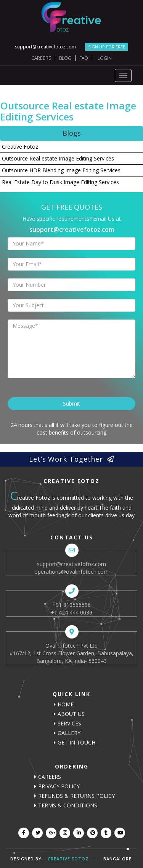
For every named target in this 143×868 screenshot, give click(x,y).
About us (71, 714)
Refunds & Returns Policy (76, 796)
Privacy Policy (59, 786)
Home (66, 704)
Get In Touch (76, 742)
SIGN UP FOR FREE (107, 47)
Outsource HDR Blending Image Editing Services (61, 170)
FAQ (84, 58)
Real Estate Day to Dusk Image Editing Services (60, 182)
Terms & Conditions (68, 805)
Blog (65, 58)
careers (50, 777)
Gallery (69, 733)
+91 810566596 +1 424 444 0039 (71, 609)
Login (105, 58)
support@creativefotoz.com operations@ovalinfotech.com (71, 568)
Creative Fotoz (20, 147)
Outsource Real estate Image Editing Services (58, 158)
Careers (41, 58)
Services (69, 723)
